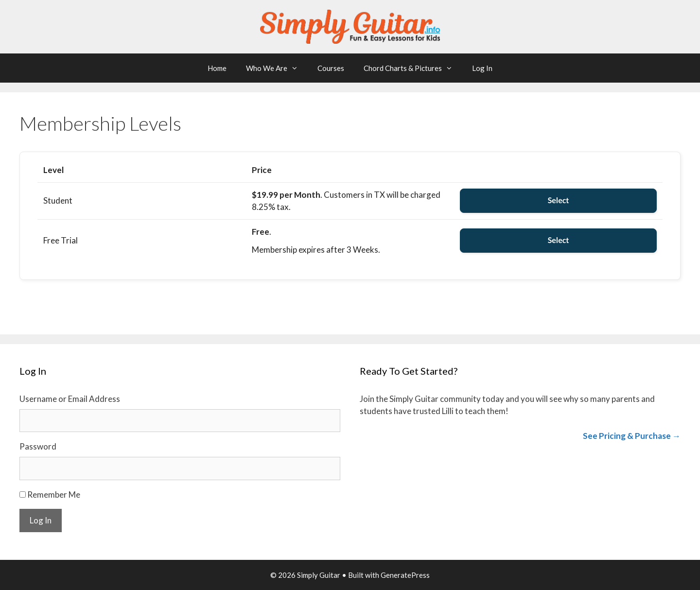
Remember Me (54, 495)
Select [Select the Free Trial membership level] (559, 240)
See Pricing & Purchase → (632, 436)
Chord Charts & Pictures (413, 68)
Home (217, 68)
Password (38, 446)
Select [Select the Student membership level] (559, 200)
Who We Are (277, 68)
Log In (482, 68)
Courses (331, 68)
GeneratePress (405, 575)
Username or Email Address (70, 399)
